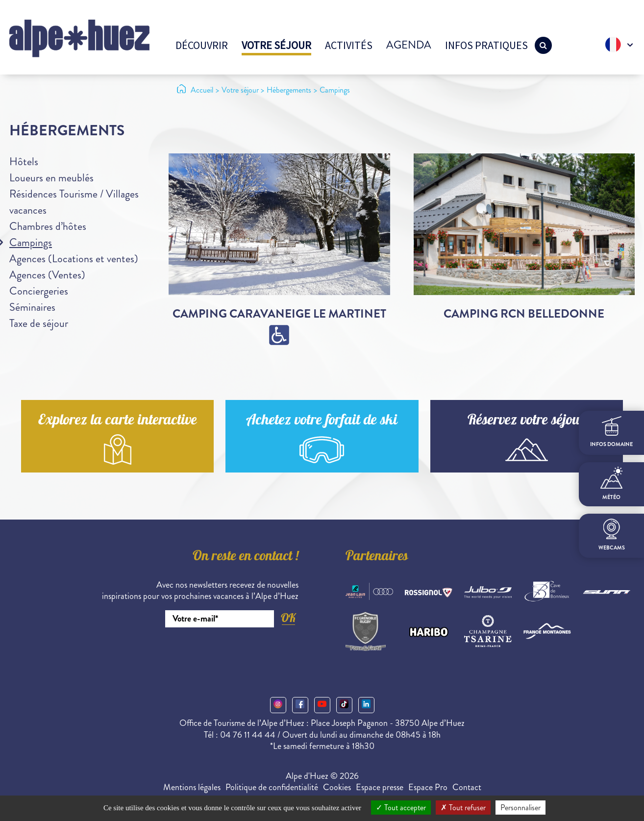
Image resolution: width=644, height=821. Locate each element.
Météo (611, 484)
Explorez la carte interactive (118, 421)
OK (288, 618)
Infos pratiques (486, 45)
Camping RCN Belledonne (524, 314)
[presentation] (224, 654)
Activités (349, 45)
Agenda (409, 45)
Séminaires (32, 307)
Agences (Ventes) (47, 275)
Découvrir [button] (202, 45)
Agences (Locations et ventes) (74, 259)
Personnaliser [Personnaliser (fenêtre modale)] (520, 808)
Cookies (337, 787)
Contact (467, 787)
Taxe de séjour (39, 323)
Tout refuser (463, 808)
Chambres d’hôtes (48, 226)
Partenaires (377, 557)
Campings (31, 242)
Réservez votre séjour (526, 421)
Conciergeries (39, 291)
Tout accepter (401, 808)
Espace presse (380, 787)
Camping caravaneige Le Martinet (279, 314)
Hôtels (24, 162)
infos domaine (611, 432)
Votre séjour (276, 45)
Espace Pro (428, 787)
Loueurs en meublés (51, 178)
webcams (612, 535)
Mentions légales (192, 787)
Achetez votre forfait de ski (322, 421)
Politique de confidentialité (272, 787)
